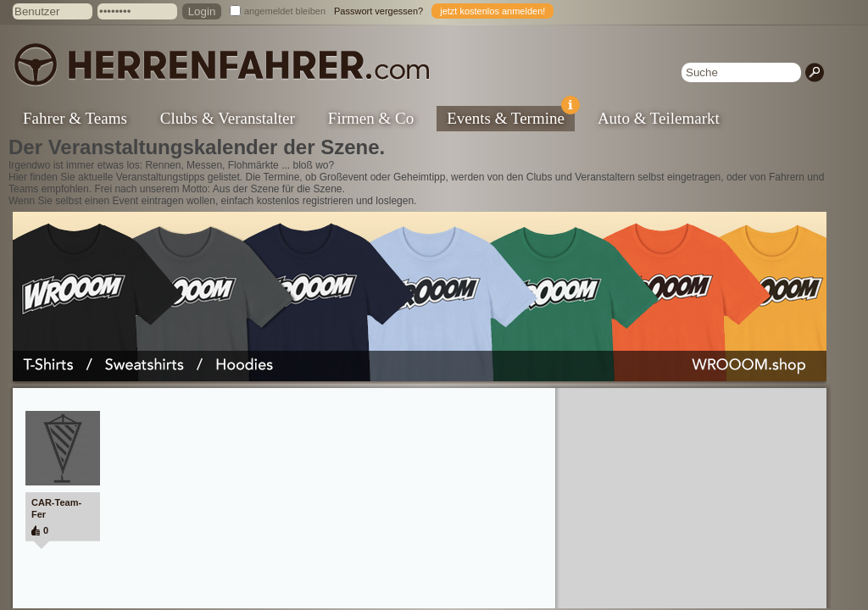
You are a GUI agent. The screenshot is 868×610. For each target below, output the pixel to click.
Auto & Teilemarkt (659, 118)
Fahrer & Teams (75, 118)
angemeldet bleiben (285, 11)
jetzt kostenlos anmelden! (492, 11)
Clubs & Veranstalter (228, 118)
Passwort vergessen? (378, 11)
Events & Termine (511, 116)
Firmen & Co (371, 118)
